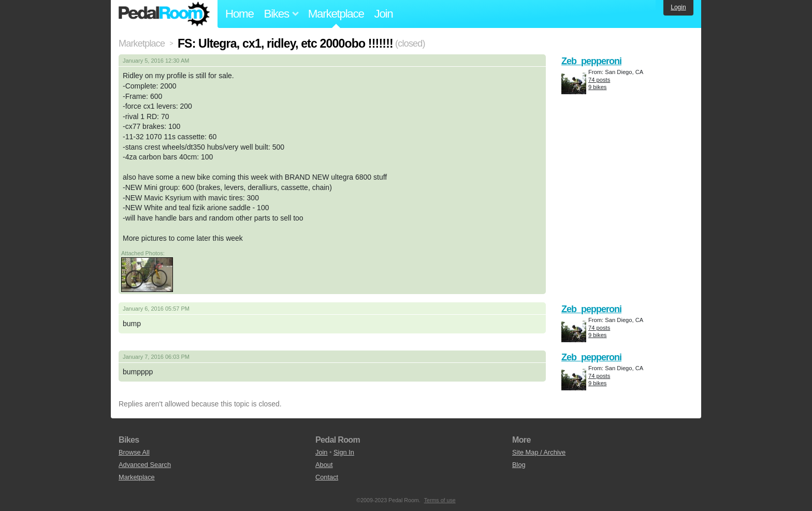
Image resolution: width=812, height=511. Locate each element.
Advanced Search (145, 465)
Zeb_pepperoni (591, 61)
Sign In (344, 452)
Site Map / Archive (539, 452)
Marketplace (336, 14)
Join (384, 14)
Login (678, 7)
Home (240, 14)
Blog (519, 465)
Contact (327, 477)
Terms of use (440, 500)
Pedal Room (164, 14)
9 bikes (597, 87)
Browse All (134, 452)
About (324, 465)
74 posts (599, 80)
